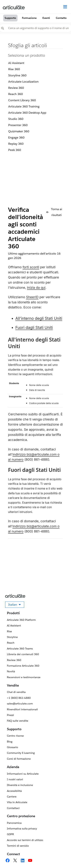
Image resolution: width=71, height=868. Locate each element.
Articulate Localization (23, 82)
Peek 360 (15, 150)
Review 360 (16, 88)
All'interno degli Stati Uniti (39, 318)
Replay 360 (16, 144)
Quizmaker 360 (19, 131)
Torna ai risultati (54, 212)
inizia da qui (36, 288)
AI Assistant (16, 63)
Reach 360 (16, 94)
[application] (61, 858)
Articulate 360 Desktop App (27, 113)
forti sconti (31, 267)
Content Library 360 (22, 100)
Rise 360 (14, 69)
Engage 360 (16, 138)
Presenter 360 (18, 125)
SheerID (32, 297)
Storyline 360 (17, 75)
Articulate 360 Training (24, 106)
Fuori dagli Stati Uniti (34, 328)
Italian (16, 605)
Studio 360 (16, 119)
